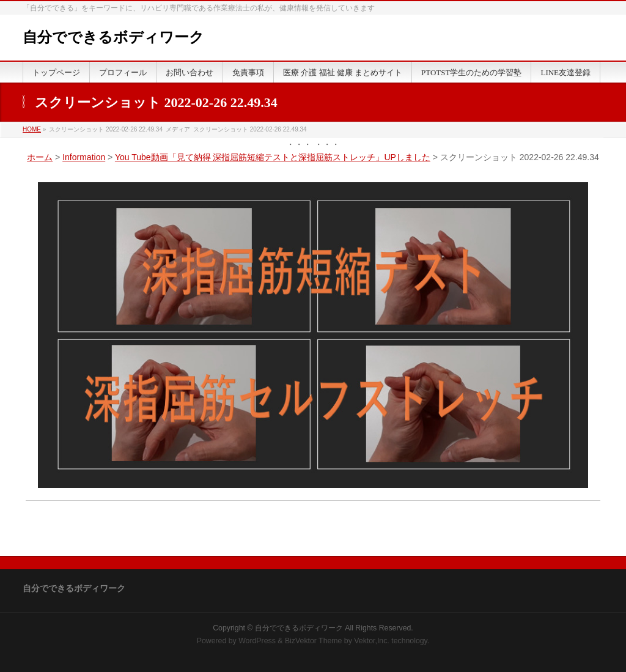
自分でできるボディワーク (113, 37)
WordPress (257, 641)
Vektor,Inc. (372, 641)
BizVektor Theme (314, 641)
